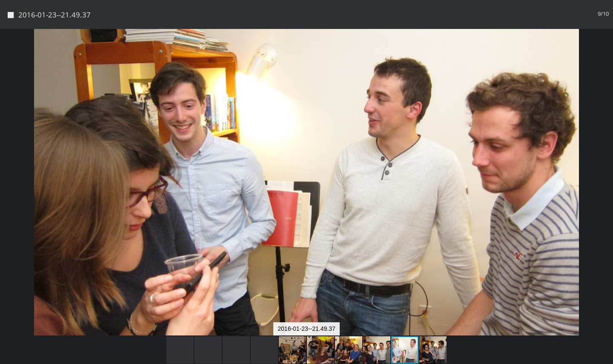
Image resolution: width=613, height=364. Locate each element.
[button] (605, 51)
